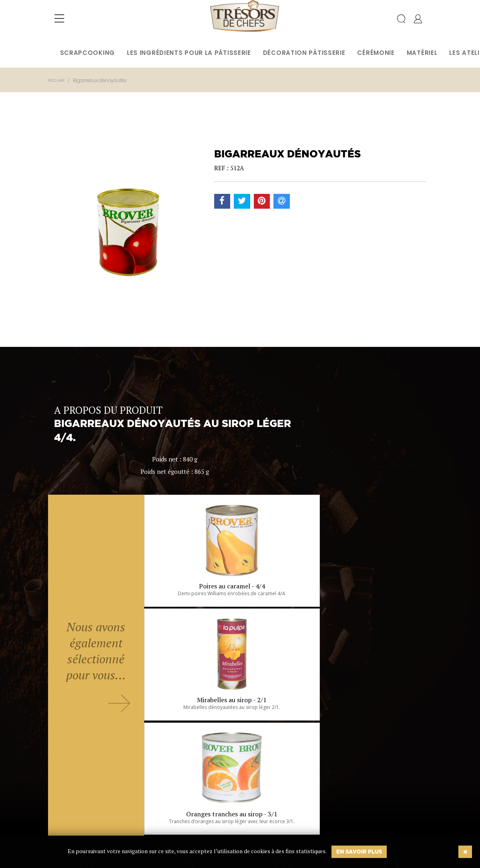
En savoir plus (359, 852)
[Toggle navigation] (59, 22)
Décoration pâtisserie (304, 53)
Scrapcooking (87, 53)
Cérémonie (376, 53)
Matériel (422, 53)
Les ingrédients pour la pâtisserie (189, 53)
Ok (220, 823)
